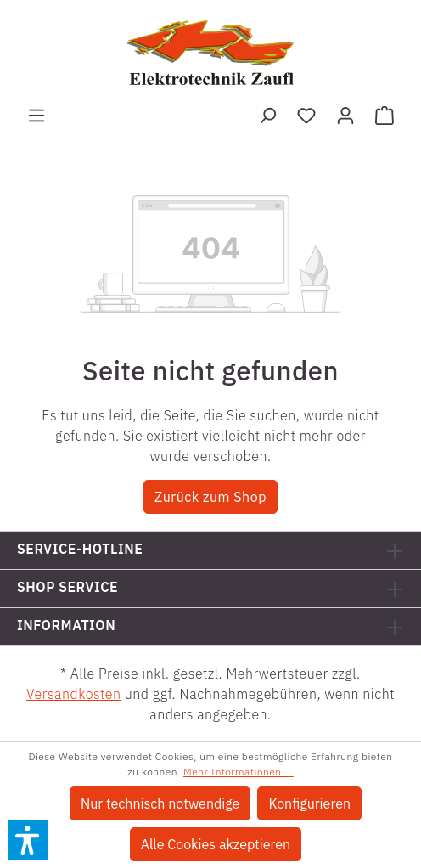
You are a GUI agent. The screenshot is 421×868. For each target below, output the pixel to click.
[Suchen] (267, 115)
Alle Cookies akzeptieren (216, 844)
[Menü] (36, 115)
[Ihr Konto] (345, 115)
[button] (28, 840)
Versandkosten (74, 694)
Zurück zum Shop (210, 497)
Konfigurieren (309, 803)
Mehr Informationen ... (239, 772)
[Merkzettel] (306, 115)
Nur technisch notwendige (160, 803)
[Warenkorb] (385, 115)
